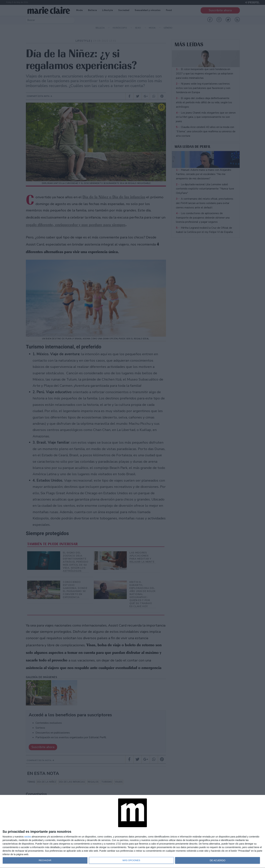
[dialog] (132, 832)
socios (28, 837)
